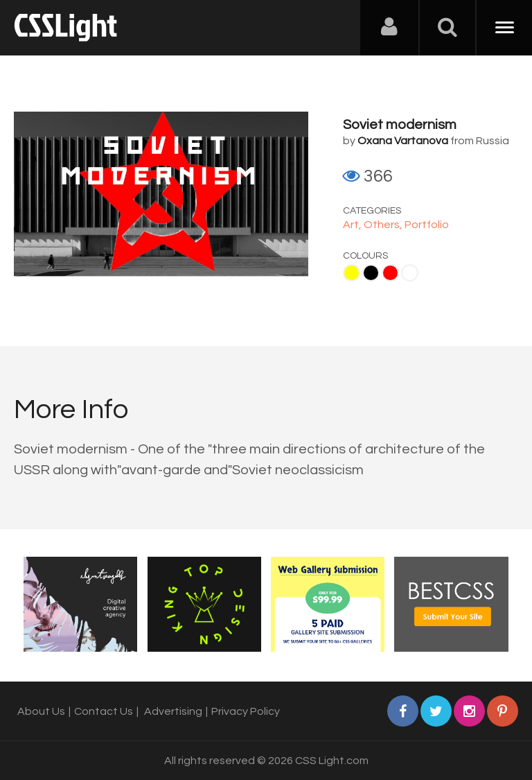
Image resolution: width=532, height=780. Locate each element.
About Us (41, 711)
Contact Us (104, 711)
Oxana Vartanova (403, 141)
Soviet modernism (400, 125)
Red (390, 273)
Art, (353, 225)
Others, (384, 225)
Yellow (352, 273)
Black (371, 273)
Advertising (173, 711)
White (410, 273)
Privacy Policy (246, 711)
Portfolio (427, 225)
